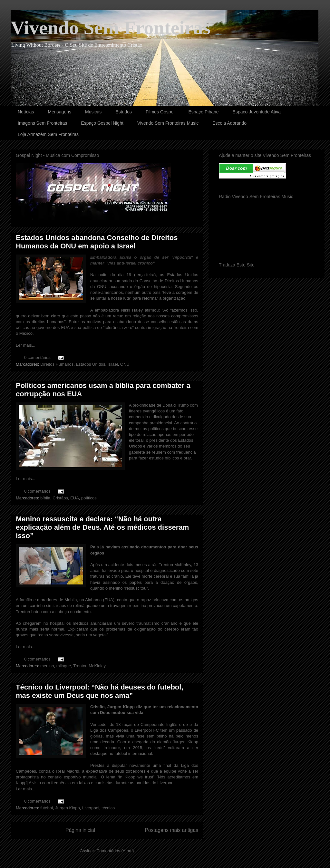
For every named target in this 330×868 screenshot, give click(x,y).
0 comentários (37, 357)
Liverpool (91, 808)
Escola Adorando (229, 123)
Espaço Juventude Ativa (257, 112)
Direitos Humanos (57, 364)
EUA (75, 498)
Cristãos (60, 498)
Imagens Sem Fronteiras (42, 123)
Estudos (124, 112)
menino (47, 666)
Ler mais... (26, 345)
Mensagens (60, 112)
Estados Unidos (90, 364)
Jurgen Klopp (68, 808)
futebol (47, 808)
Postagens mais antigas (171, 830)
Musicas (93, 112)
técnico (108, 808)
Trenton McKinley (89, 666)
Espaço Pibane (203, 112)
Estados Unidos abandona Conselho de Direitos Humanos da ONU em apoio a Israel (97, 242)
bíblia (45, 498)
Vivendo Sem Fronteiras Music (168, 123)
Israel (113, 364)
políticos (89, 498)
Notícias (26, 112)
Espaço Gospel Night (102, 123)
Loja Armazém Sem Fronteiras (48, 134)
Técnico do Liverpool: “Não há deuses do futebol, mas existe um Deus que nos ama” (100, 691)
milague (64, 666)
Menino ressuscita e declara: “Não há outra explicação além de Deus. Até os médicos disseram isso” (102, 527)
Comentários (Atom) (115, 851)
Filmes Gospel (160, 112)
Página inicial (80, 830)
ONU (125, 364)
